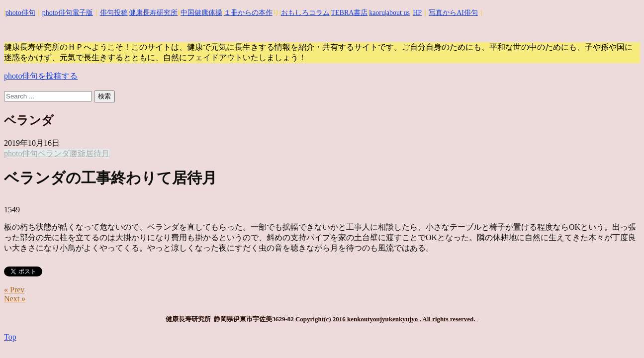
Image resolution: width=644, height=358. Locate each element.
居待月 (97, 153)
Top (10, 337)
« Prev (14, 290)
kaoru (377, 13)
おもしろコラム (305, 13)
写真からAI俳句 (453, 13)
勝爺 (78, 153)
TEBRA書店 (349, 13)
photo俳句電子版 (68, 13)
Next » (15, 299)
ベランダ (54, 153)
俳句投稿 (114, 13)
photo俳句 (20, 13)
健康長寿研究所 (153, 13)
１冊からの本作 (248, 13)
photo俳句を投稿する (41, 76)
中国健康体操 (201, 13)
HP (417, 13)
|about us (397, 13)
